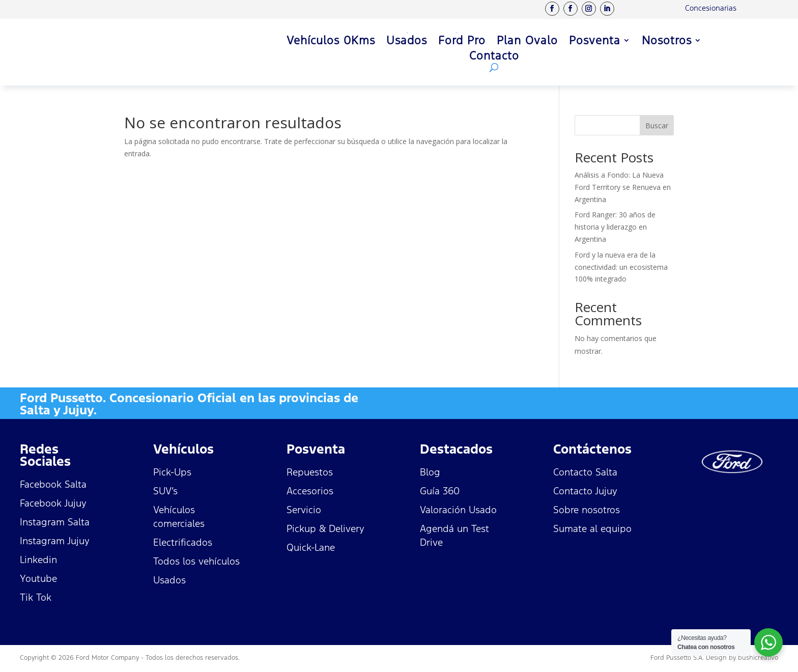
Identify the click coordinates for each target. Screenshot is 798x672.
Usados (407, 42)
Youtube (38, 578)
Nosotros (667, 42)
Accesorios (310, 491)
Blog (430, 472)
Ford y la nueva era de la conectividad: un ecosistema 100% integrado (621, 267)
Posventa (595, 42)
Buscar (657, 125)
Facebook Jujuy (53, 503)
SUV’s (165, 491)
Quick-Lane (311, 547)
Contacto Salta (585, 472)
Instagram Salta (55, 522)
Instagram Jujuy (55, 541)
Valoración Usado (458, 510)
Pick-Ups (172, 472)
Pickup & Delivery (325, 528)
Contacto (494, 57)
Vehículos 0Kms (331, 42)
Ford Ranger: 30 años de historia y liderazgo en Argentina (615, 227)
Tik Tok (36, 597)
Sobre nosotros (587, 510)
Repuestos (310, 472)
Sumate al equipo (592, 528)
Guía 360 (440, 491)
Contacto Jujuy (585, 491)
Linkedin (38, 559)
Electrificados (183, 542)
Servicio (304, 510)
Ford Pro (462, 42)
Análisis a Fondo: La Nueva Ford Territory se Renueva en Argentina (623, 187)
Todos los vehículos (196, 561)
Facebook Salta (53, 484)
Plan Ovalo (527, 42)
